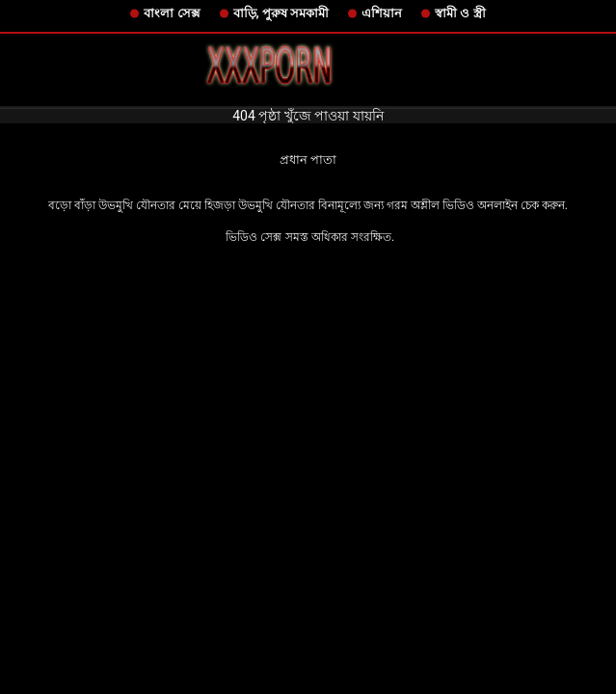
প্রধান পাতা (308, 160)
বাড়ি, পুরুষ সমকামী (281, 13)
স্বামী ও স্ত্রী (460, 13)
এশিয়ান (382, 13)
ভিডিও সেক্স (254, 237)
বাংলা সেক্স (172, 13)
